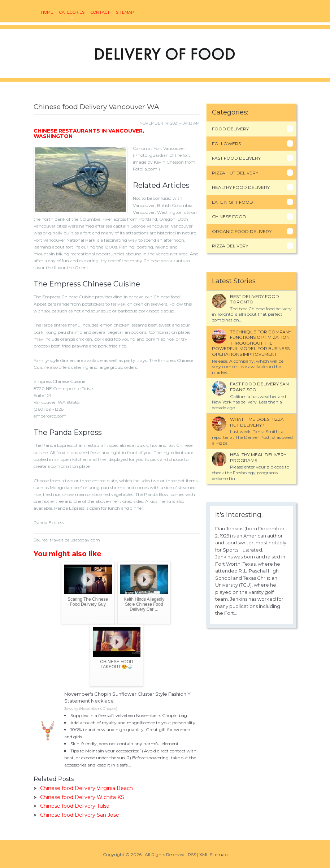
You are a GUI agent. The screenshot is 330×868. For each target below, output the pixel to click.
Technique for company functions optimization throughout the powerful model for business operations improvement (252, 343)
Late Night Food (233, 202)
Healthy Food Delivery (241, 187)
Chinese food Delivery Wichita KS (82, 797)
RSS (192, 854)
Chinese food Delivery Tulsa (75, 806)
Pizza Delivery (230, 246)
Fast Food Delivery (236, 158)
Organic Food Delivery (242, 231)
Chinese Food (229, 217)
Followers (226, 144)
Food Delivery (230, 129)
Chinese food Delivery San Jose (80, 815)
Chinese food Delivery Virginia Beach (86, 788)
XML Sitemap (213, 854)
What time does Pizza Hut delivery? (257, 422)
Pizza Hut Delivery (235, 173)
